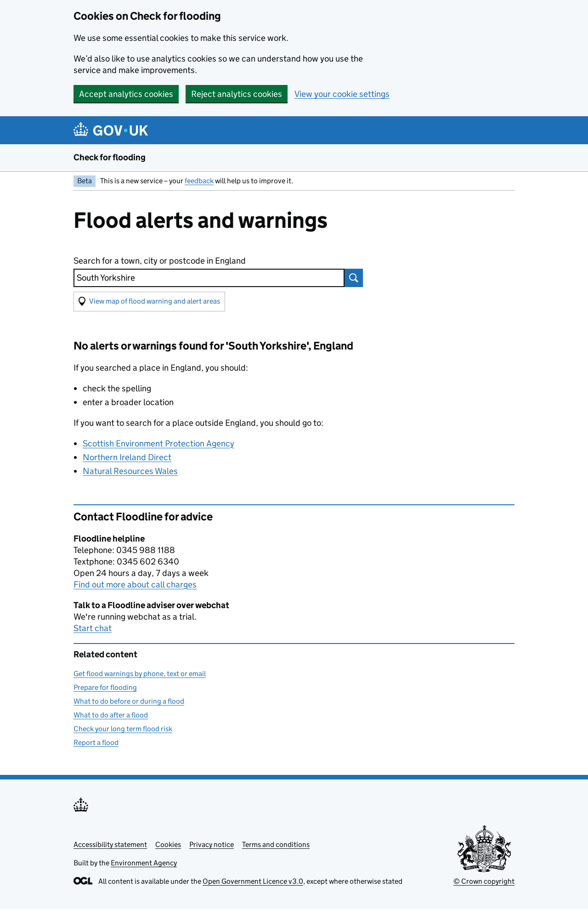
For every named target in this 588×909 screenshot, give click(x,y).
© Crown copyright (484, 881)
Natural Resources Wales (130, 471)
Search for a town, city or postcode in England (160, 261)
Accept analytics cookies (126, 94)
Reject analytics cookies (237, 94)
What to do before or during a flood (129, 701)
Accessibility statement (110, 844)
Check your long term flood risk (123, 729)
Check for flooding (110, 157)
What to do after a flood (111, 715)
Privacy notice (212, 844)
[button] (149, 302)
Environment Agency (144, 863)
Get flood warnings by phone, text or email (140, 674)
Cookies (168, 844)
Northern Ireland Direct (127, 457)
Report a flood (96, 742)
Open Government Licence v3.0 (253, 881)
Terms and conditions (276, 844)
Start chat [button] (93, 628)
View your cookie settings (342, 94)
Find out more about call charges (135, 584)
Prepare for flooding (105, 687)
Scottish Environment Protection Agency (158, 443)
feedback (199, 181)
